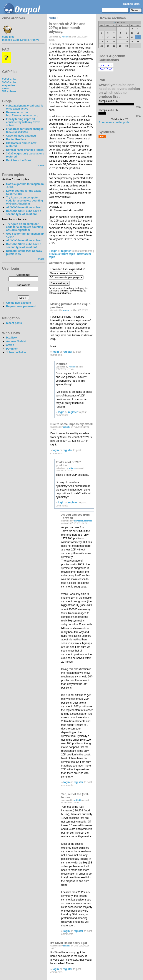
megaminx (9, 85)
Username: (23, 275)
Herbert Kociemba (83, 521)
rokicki (65, 37)
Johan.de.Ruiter (16, 352)
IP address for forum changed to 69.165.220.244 (25, 130)
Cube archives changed (21, 136)
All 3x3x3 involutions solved (24, 207)
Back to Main (131, 4)
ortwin (10, 345)
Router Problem (16, 139)
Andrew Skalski (16, 341)
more (41, 165)
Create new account (19, 303)
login (54, 251)
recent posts (14, 323)
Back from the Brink (19, 160)
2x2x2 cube (9, 79)
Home (53, 18)
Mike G (72, 468)
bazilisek (12, 338)
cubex (66, 310)
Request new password (21, 306)
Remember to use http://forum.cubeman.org (22, 114)
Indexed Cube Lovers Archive (21, 40)
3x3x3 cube (9, 82)
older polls (123, 122)
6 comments (106, 122)
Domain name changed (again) (25, 150)
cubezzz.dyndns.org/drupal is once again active (25, 107)
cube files (8, 35)
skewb (6, 88)
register (66, 251)
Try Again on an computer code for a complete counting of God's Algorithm (25, 201)
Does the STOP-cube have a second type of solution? (24, 213)
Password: (23, 285)
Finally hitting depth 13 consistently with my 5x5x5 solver (23, 122)
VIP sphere (9, 91)
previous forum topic (62, 254)
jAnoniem (12, 349)
